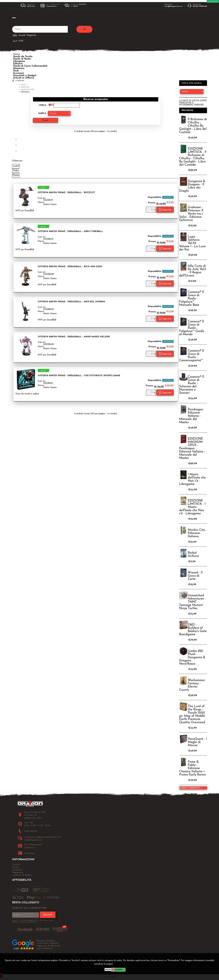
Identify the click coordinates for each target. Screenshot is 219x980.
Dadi (16, 71)
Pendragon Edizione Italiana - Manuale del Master (191, 416)
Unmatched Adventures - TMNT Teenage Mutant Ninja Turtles (192, 602)
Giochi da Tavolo (23, 57)
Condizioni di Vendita (22, 875)
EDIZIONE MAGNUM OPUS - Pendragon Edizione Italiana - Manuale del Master (192, 448)
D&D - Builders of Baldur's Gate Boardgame (193, 630)
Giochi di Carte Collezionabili (30, 66)
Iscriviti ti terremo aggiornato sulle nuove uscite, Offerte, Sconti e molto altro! (33, 921)
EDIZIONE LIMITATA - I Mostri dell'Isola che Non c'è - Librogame (192, 507)
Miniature (19, 68)
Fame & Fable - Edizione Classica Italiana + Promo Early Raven (193, 768)
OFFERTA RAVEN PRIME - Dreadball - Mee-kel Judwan (71, 302)
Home (16, 54)
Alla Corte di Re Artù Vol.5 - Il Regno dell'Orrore (193, 271)
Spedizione (17, 870)
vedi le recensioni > (45, 948)
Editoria (18, 64)
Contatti (16, 865)
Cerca (42, 105)
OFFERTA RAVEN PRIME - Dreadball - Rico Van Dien (70, 267)
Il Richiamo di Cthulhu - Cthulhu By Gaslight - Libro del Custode (193, 126)
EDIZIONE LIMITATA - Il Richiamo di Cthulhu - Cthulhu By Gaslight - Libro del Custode (193, 157)
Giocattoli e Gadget (25, 75)
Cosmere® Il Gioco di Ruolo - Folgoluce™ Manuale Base (192, 299)
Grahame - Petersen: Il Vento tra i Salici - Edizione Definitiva (191, 214)
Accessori (19, 73)
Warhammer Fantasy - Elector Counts (192, 685)
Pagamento (18, 873)
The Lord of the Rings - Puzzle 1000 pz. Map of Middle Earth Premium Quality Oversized (192, 714)
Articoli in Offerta (24, 78)
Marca (42, 113)
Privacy (120, 964)
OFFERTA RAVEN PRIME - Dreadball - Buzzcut (66, 193)
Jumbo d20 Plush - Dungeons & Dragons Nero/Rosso (192, 657)
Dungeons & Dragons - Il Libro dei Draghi (192, 186)
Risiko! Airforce (193, 554)
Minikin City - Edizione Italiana (197, 533)
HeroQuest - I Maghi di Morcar (197, 742)
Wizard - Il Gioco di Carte (195, 576)
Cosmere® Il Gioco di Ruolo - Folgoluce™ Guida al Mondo (192, 328)
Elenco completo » (190, 788)
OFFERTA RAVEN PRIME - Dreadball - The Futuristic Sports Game (79, 376)
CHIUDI (110, 974)
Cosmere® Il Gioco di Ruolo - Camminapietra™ (192, 356)
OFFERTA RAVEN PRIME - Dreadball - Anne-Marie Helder (74, 337)
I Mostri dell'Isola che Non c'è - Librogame (192, 479)
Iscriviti (48, 915)
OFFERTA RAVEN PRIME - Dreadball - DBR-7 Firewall (70, 231)
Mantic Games (50, 204)
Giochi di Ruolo (22, 59)
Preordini (187, 110)
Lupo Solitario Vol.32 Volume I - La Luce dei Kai (192, 243)
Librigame (19, 61)
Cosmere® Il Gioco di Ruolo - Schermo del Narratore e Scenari (192, 385)
